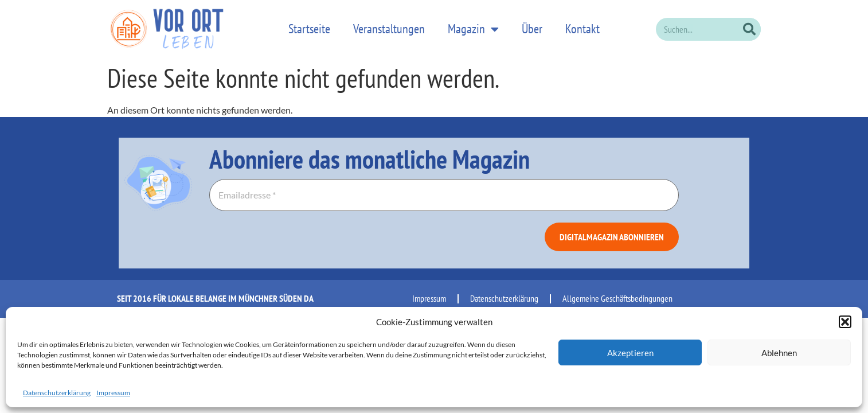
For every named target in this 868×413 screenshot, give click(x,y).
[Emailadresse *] (444, 189)
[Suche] (749, 26)
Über (532, 26)
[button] (845, 322)
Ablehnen (779, 353)
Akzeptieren (630, 353)
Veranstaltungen (389, 26)
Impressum (113, 393)
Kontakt (582, 26)
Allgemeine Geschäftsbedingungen (617, 293)
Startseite (309, 26)
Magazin (473, 26)
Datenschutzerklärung (57, 393)
